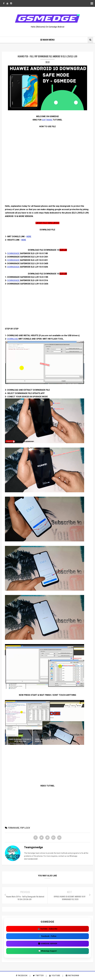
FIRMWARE (13, 828)
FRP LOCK (25, 828)
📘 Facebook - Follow (47, 936)
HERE (29, 237)
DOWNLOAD (13, 339)
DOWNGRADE (14, 254)
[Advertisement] (47, 187)
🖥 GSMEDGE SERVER (48, 944)
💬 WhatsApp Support (47, 951)
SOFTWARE (47, 120)
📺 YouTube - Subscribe (48, 929)
